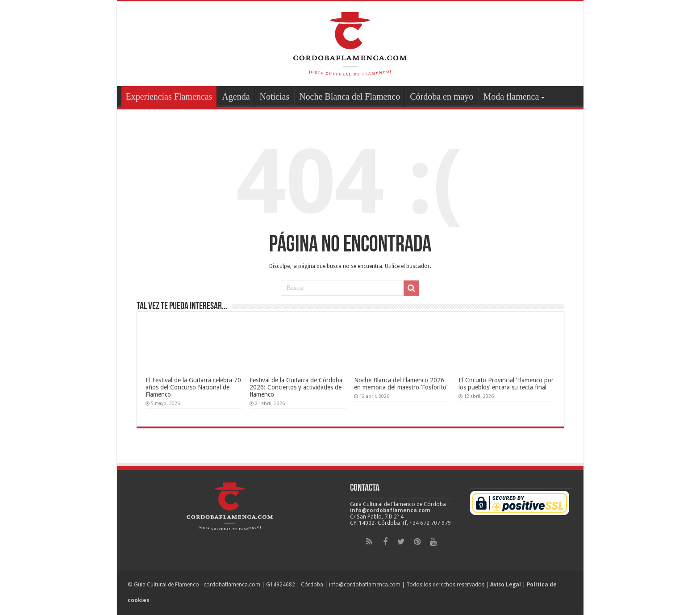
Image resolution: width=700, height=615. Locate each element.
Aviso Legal (506, 585)
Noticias (275, 96)
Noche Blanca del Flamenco (350, 96)
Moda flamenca (511, 96)
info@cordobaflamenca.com (390, 510)
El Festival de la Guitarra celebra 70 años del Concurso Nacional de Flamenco (193, 387)
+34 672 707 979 (430, 523)
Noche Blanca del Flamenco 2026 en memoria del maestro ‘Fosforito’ (401, 384)
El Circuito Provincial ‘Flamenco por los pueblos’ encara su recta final (506, 384)
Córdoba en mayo (442, 96)
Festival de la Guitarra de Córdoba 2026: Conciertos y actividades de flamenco (296, 387)
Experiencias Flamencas (169, 96)
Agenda (236, 96)
